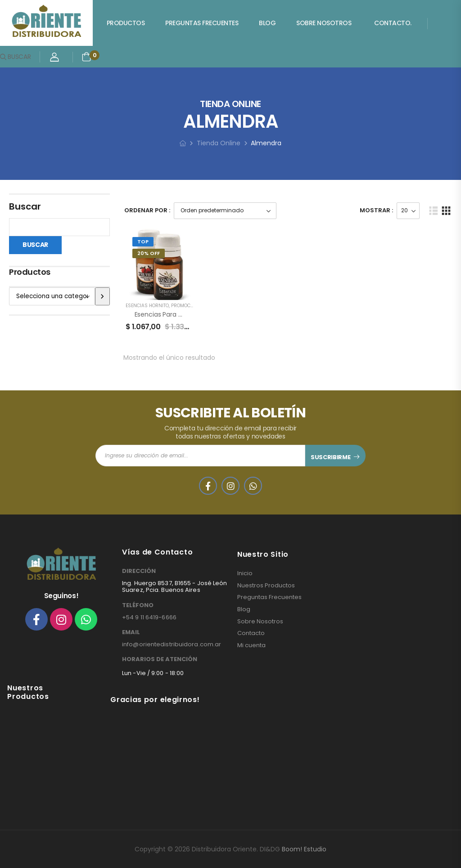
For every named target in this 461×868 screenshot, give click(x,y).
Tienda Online (219, 143)
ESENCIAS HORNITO (147, 306)
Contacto (251, 633)
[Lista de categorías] (52, 296)
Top (143, 242)
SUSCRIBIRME (330, 457)
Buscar (25, 206)
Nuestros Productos (266, 586)
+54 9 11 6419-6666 (149, 617)
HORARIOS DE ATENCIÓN (160, 659)
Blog (267, 23)
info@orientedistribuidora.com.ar (172, 644)
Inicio (245, 573)
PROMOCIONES (188, 306)
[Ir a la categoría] (102, 296)
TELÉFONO (138, 605)
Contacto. (393, 23)
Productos (126, 23)
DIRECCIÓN (139, 571)
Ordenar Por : (147, 210)
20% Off (149, 253)
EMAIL (131, 632)
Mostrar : (376, 210)
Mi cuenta (251, 645)
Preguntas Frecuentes (202, 23)
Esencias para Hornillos (169, 314)
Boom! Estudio (304, 849)
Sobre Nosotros (324, 23)
